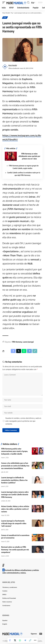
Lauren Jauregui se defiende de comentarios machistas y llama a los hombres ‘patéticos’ (14, 480)
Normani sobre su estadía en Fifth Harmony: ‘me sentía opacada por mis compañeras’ (15, 550)
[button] (4, 3)
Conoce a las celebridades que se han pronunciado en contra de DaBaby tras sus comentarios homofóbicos (15, 466)
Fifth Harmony (17, 342)
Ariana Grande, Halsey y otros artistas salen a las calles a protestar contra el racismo (15, 509)
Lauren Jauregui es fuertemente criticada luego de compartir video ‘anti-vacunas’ (14, 523)
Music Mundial (13, 65)
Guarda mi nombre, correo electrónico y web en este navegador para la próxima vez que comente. (23, 421)
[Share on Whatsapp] (20, 640)
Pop (5, 18)
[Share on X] (15, 640)
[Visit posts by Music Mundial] (5, 67)
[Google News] (41, 634)
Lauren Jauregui (28, 342)
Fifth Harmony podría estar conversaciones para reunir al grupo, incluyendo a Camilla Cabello (15, 451)
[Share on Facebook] (10, 640)
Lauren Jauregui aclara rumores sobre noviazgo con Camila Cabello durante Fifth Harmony (15, 495)
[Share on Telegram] (25, 640)
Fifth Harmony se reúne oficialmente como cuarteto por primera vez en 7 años (29, 156)
